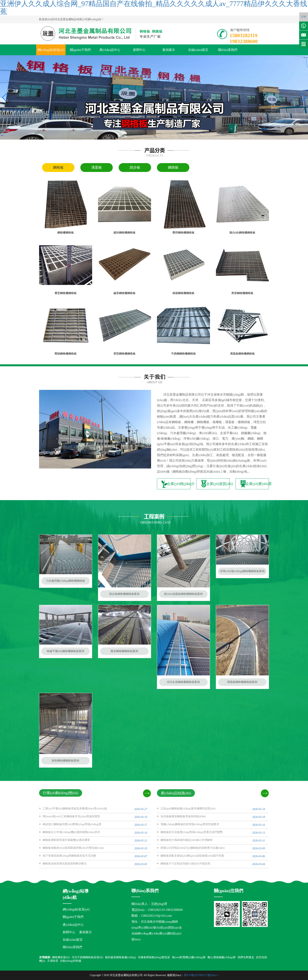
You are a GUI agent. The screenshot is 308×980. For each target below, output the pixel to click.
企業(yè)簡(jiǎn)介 (179, 484)
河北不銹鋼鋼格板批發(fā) (87, 957)
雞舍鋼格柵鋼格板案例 (124, 651)
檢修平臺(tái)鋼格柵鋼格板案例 (66, 651)
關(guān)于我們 (80, 50)
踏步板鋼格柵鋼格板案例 (124, 594)
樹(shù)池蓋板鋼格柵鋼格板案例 (183, 594)
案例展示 (169, 50)
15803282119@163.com (156, 916)
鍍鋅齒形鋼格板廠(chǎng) (121, 957)
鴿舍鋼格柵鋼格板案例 (65, 761)
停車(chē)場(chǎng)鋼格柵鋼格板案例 (242, 571)
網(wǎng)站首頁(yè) (51, 50)
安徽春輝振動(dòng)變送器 (154, 957)
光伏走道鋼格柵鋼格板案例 (183, 682)
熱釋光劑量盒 (246, 957)
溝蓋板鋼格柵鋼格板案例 (242, 682)
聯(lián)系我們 (228, 50)
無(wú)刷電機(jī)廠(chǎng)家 (189, 957)
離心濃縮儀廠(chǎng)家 (222, 957)
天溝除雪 (53, 961)
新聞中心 (139, 50)
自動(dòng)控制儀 (71, 961)
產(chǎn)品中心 (110, 50)
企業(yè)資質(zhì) (218, 484)
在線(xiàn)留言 (198, 50)
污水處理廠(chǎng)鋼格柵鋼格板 (66, 581)
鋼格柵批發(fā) (61, 957)
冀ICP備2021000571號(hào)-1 (201, 975)
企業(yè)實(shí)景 (257, 484)
